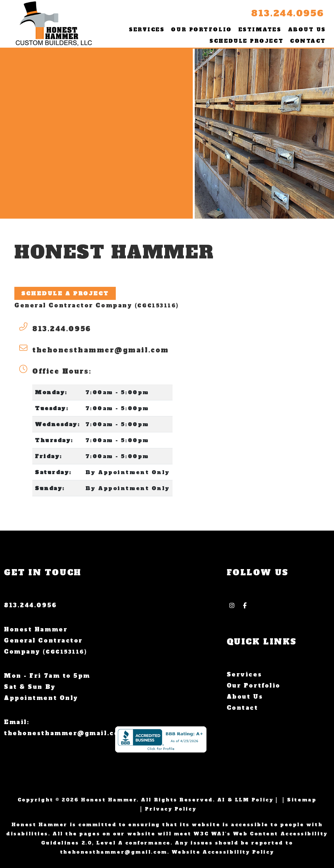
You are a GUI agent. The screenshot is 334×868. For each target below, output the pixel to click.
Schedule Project (246, 41)
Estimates (260, 30)
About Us (307, 30)
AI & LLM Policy (245, 800)
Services (147, 30)
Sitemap (302, 800)
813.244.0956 (288, 13)
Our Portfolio (201, 30)
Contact (308, 41)
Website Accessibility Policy (223, 852)
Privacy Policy (171, 809)
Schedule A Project (65, 293)
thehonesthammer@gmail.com (101, 350)
